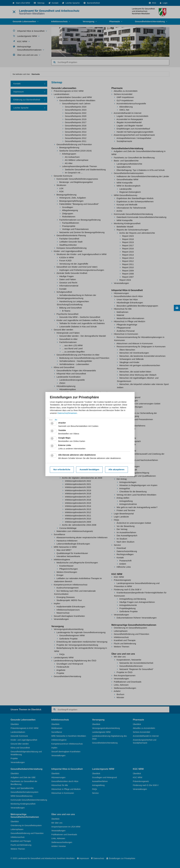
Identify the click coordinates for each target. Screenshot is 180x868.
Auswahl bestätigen (89, 470)
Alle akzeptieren (116, 470)
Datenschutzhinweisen (67, 413)
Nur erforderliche (62, 470)
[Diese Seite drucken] (177, 308)
